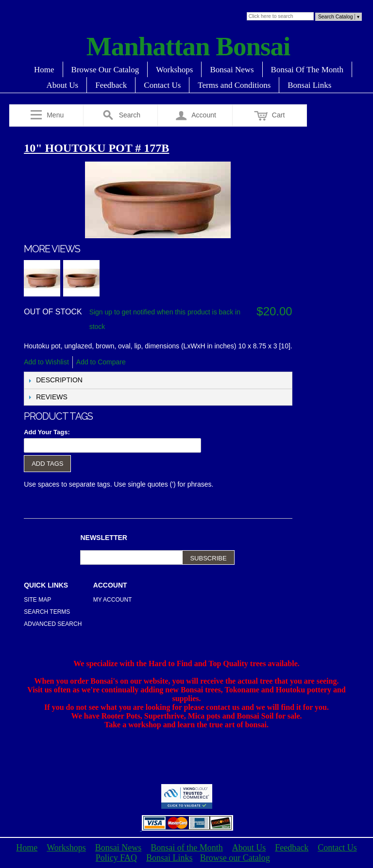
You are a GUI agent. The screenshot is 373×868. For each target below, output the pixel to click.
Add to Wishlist (46, 362)
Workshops (174, 70)
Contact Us (162, 85)
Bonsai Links (309, 85)
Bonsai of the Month (187, 848)
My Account (113, 600)
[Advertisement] (186, 761)
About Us (63, 85)
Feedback (111, 85)
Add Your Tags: (47, 432)
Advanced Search (53, 624)
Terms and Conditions (234, 85)
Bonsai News (232, 70)
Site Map (37, 600)
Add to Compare (101, 362)
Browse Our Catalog (105, 70)
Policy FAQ (116, 858)
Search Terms (47, 612)
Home (44, 70)
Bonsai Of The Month (307, 70)
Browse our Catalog (235, 858)
